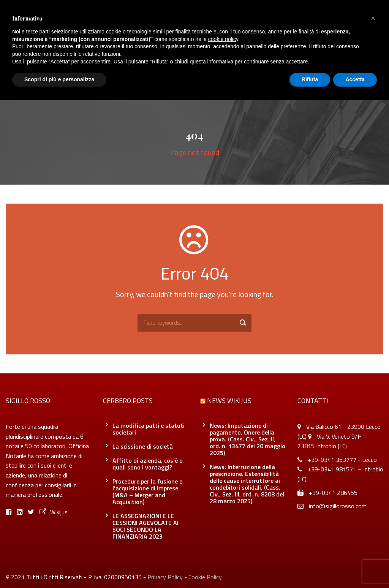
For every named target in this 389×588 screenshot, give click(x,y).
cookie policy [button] (223, 39)
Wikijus (54, 512)
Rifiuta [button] (310, 79)
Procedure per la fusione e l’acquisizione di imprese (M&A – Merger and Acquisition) (147, 492)
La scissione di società (143, 446)
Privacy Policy (165, 577)
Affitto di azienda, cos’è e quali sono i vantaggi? (147, 464)
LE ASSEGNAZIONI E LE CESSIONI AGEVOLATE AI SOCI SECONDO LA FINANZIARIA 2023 (145, 526)
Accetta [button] (355, 79)
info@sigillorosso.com (338, 506)
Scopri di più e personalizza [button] (59, 79)
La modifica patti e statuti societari (149, 429)
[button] (373, 18)
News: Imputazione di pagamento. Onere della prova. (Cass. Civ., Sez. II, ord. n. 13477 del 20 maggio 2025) (247, 439)
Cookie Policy (205, 577)
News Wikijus (229, 401)
